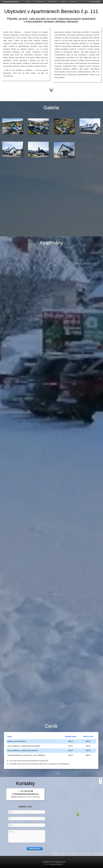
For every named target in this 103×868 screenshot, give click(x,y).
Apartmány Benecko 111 (11, 2)
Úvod (28, 2)
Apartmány (53, 2)
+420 (94, 2)
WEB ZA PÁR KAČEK (56, 864)
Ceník (63, 2)
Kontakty (73, 2)
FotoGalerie (39, 2)
